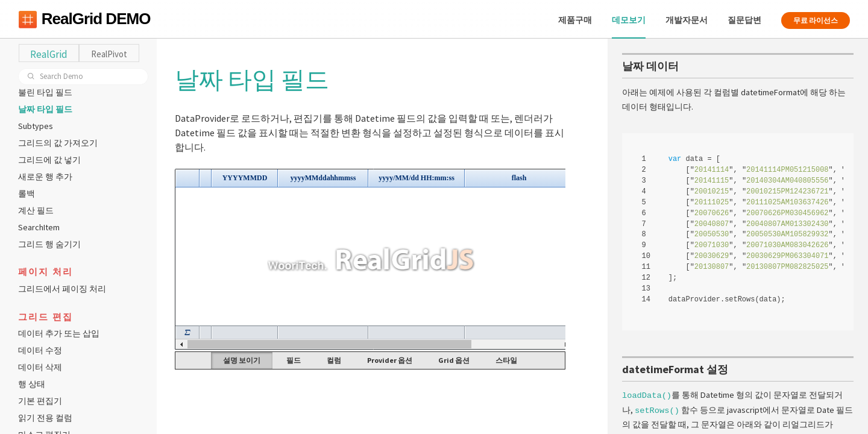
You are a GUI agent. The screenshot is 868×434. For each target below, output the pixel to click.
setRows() (657, 408)
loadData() (647, 394)
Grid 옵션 (454, 360)
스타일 (506, 360)
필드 (294, 360)
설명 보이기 (242, 360)
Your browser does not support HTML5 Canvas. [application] (370, 259)
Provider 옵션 (390, 360)
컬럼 (334, 360)
